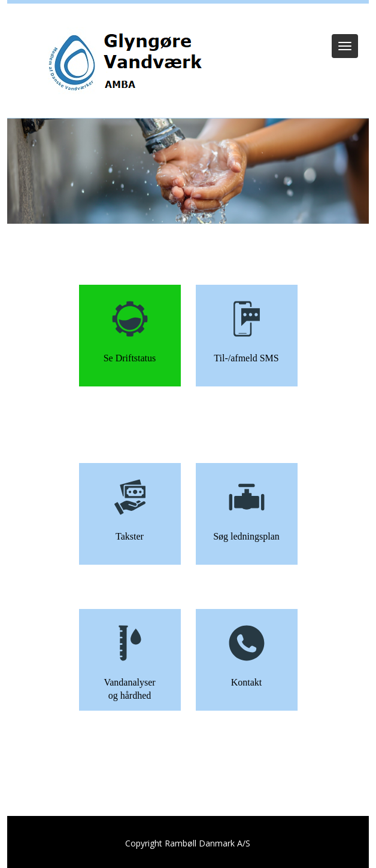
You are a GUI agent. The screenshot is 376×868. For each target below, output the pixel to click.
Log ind (188, 19)
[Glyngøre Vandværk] (128, 64)
